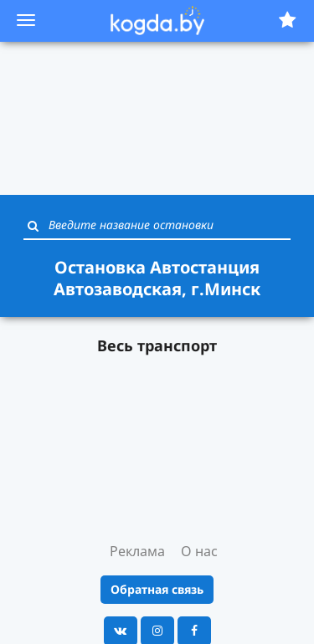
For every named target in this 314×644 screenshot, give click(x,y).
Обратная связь (157, 589)
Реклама (137, 551)
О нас (199, 551)
